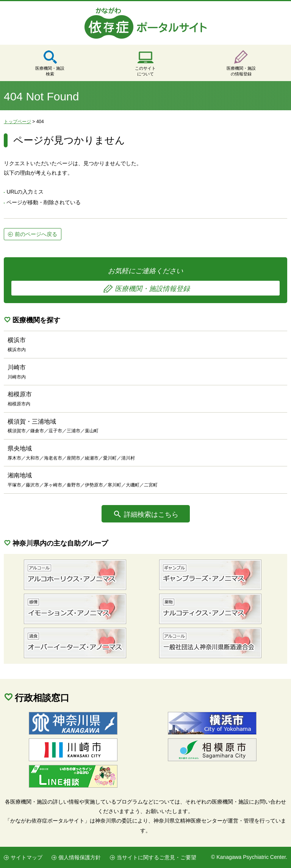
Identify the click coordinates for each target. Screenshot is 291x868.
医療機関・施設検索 (50, 71)
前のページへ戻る (36, 234)
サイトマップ (27, 857)
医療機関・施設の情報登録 (241, 71)
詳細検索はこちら (151, 515)
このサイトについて (145, 71)
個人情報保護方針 (80, 857)
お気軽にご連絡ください (145, 282)
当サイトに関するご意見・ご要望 (156, 857)
